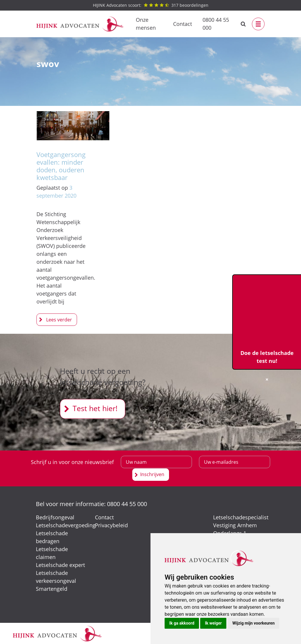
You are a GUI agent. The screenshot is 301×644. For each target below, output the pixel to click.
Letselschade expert (60, 565)
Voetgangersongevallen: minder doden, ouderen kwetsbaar (61, 166)
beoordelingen (151, 5)
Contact (183, 24)
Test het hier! (95, 408)
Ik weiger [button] (213, 623)
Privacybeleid (111, 525)
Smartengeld (52, 589)
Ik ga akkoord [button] (182, 623)
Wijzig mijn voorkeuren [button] (253, 623)
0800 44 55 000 (216, 24)
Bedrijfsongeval (55, 517)
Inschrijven (152, 474)
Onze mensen (146, 24)
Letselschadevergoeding (66, 525)
